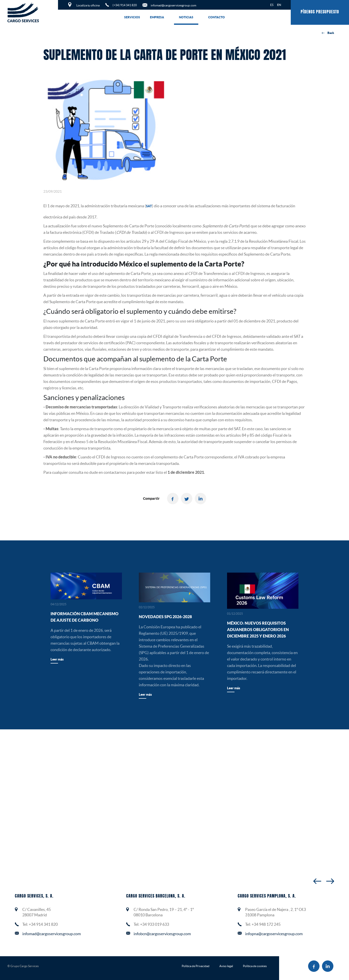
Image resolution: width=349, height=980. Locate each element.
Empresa (157, 17)
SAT (149, 206)
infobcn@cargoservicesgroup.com (162, 934)
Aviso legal (226, 966)
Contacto (217, 17)
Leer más (57, 659)
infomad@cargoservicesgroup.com (52, 934)
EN (279, 5)
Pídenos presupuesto (320, 12)
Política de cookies (255, 966)
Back (328, 33)
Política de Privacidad (196, 966)
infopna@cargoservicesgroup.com (274, 934)
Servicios (132, 17)
